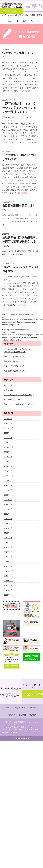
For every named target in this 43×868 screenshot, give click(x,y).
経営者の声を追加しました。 (15, 371)
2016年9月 (8, 585)
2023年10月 (9, 481)
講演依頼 (18, 18)
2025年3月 (8, 438)
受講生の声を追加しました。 (15, 366)
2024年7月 (8, 457)
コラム (8, 390)
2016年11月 (9, 576)
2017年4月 (8, 552)
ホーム (4, 15)
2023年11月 (9, 476)
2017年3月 (8, 557)
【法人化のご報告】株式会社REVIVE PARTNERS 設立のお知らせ (18, 350)
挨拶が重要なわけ (12, 399)
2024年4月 (8, 462)
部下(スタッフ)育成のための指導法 (19, 404)
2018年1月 (8, 538)
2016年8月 (8, 590)
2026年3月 (8, 423)
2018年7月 (8, 523)
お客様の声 (25, 18)
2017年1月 (8, 566)
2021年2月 (8, 514)
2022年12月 (9, 495)
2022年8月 (8, 500)
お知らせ (9, 385)
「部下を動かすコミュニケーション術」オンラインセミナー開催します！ (19, 108)
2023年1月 (8, 490)
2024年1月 (8, 471)
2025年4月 (8, 433)
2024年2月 (8, 466)
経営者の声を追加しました (14, 357)
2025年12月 (9, 428)
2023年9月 (8, 485)
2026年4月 (8, 419)
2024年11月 (9, 447)
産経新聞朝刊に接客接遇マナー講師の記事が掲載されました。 (20, 242)
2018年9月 (8, 519)
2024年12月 (9, 442)
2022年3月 (8, 509)
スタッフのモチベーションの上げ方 (19, 395)
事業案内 (39, 18)
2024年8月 (8, 452)
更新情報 (32, 18)
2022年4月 (8, 504)
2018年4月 (8, 533)
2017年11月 (9, 543)
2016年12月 (9, 571)
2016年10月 (9, 581)
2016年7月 (8, 595)
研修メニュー (11, 18)
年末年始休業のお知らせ (13, 361)
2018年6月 (8, 528)
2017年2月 (8, 562)
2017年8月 (8, 547)
